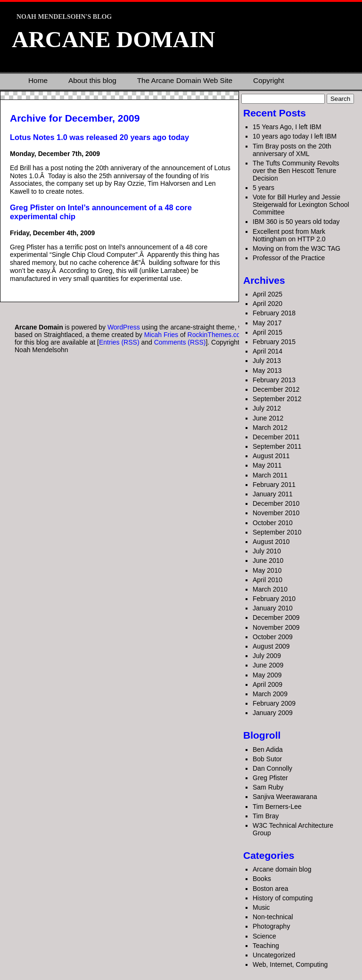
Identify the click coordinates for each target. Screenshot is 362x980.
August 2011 (271, 456)
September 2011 (277, 446)
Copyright (269, 80)
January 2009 (273, 713)
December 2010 (276, 503)
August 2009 (271, 646)
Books (262, 879)
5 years (263, 188)
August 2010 (271, 542)
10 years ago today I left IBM (295, 136)
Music (261, 907)
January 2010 (273, 608)
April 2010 (267, 580)
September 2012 (277, 399)
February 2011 (274, 485)
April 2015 (267, 332)
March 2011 (270, 475)
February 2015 (274, 342)
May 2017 (267, 323)
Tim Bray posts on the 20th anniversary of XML (292, 150)
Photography (271, 926)
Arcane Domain (113, 39)
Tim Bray (266, 816)
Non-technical (273, 917)
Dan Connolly (272, 768)
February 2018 (274, 313)
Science (264, 936)
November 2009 (276, 627)
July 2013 (267, 361)
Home (38, 80)
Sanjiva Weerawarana (285, 797)
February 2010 (274, 599)
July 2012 (267, 408)
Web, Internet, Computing (290, 964)
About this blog (92, 80)
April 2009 (267, 684)
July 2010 (267, 551)
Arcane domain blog (282, 869)
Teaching (266, 946)
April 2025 (267, 294)
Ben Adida (268, 749)
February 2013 (274, 380)
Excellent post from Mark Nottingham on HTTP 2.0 (289, 235)
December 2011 (276, 437)
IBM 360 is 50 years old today (296, 222)
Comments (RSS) (180, 342)
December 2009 (276, 618)
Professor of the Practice (289, 258)
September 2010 (277, 532)
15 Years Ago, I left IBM (287, 127)
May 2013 (267, 371)
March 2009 (270, 694)
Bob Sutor (267, 759)
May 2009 (267, 675)
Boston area (271, 889)
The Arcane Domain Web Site (185, 80)
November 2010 (276, 513)
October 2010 (273, 523)
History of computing (283, 898)
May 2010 (267, 570)
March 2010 (270, 589)
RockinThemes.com (217, 335)
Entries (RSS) (119, 342)
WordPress (124, 327)
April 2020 (267, 304)
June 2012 (268, 418)
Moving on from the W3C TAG (296, 248)
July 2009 (267, 656)
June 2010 (268, 560)
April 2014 (267, 351)
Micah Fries (162, 335)
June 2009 (268, 665)
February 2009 (274, 703)
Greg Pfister (270, 778)
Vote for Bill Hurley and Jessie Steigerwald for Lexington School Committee (301, 205)
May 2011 (267, 465)
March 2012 (270, 428)
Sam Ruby (268, 787)
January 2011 (273, 494)
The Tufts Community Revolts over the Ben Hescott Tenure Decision (296, 171)
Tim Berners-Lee (277, 807)
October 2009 (273, 637)
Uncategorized (274, 955)
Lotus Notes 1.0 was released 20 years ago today (99, 137)
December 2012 (276, 389)
